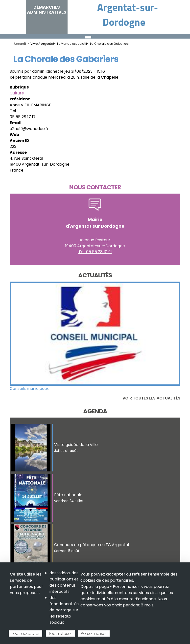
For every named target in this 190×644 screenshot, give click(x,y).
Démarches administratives (47, 10)
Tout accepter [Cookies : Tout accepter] (25, 633)
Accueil (20, 44)
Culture (17, 93)
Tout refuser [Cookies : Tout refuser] (60, 633)
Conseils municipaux (29, 389)
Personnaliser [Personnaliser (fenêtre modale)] (94, 633)
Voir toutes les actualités (151, 398)
